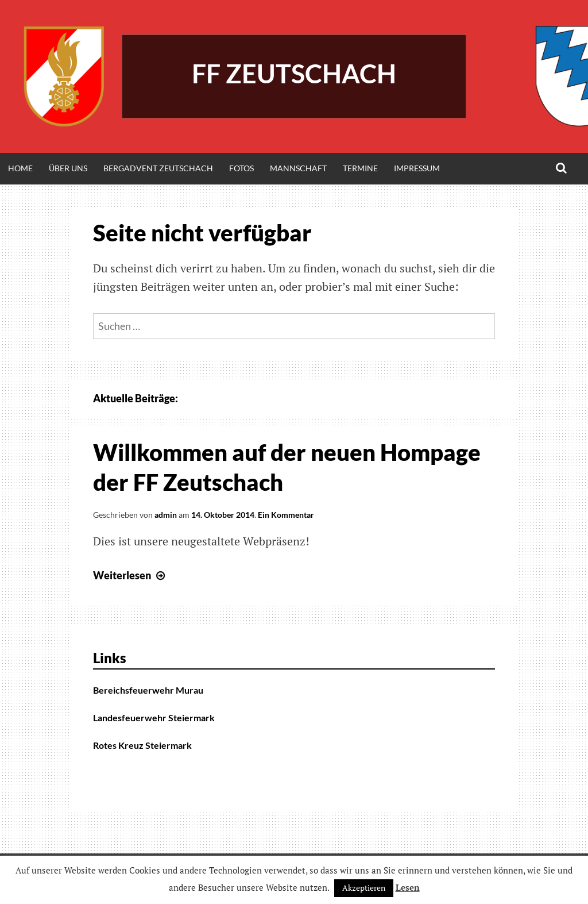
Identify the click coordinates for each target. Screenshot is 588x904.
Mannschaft (298, 168)
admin (166, 515)
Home (20, 168)
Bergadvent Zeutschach (158, 168)
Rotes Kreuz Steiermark (142, 745)
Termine (360, 168)
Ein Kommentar (286, 515)
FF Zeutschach (294, 74)
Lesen (408, 887)
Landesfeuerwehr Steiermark (154, 718)
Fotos (241, 168)
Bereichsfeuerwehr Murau (148, 690)
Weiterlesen (130, 575)
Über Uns (68, 168)
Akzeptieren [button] (364, 888)
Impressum (417, 168)
